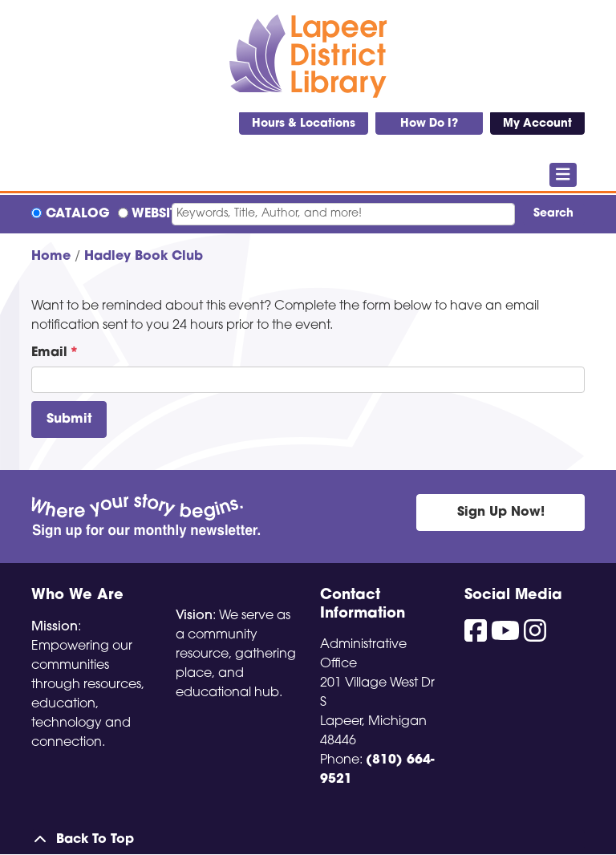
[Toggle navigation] (563, 175)
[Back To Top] (308, 840)
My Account (537, 124)
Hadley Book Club (144, 257)
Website (157, 214)
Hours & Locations (304, 124)
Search (553, 214)
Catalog (78, 214)
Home (51, 257)
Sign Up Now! (501, 513)
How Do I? (429, 124)
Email (49, 353)
